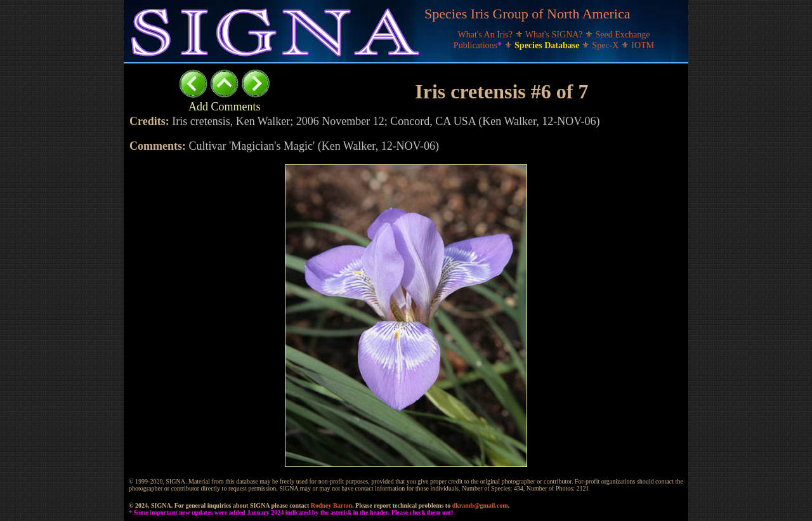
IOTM (643, 45)
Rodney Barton (331, 505)
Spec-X (606, 45)
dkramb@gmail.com (480, 505)
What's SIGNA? (555, 35)
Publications (479, 45)
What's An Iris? (487, 35)
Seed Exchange (623, 35)
